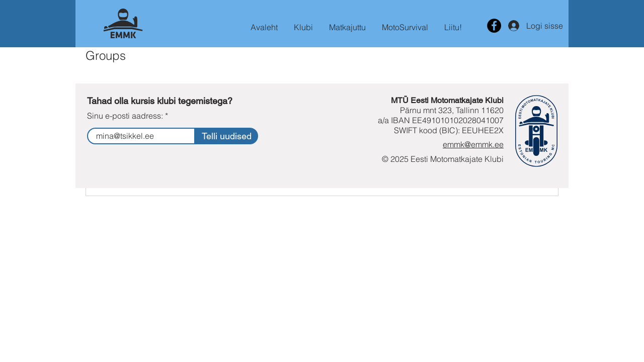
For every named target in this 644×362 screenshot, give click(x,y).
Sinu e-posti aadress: (125, 116)
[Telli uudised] (226, 136)
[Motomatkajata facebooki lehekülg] (494, 26)
